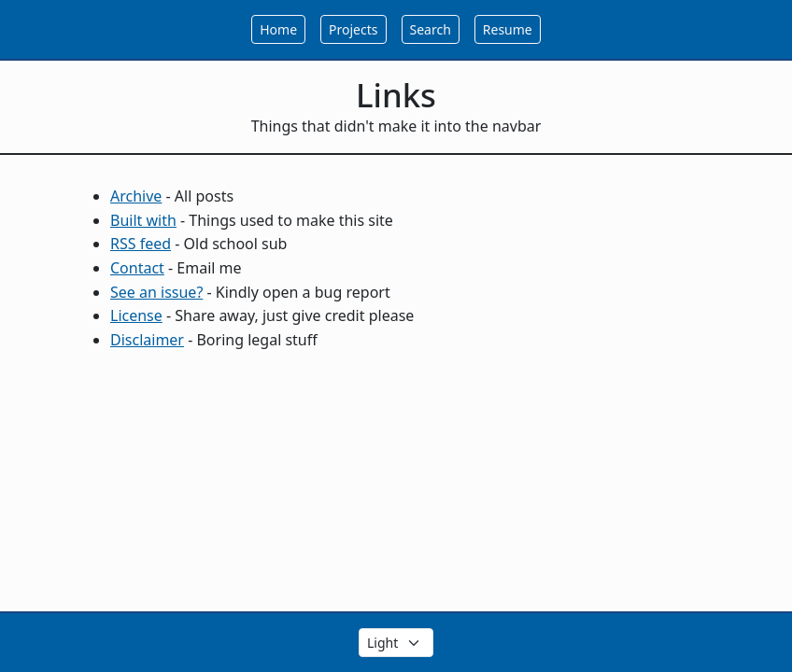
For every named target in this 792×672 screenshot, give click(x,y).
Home (278, 29)
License (136, 315)
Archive (136, 196)
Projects (353, 29)
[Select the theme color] (396, 643)
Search (431, 29)
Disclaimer (147, 340)
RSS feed (141, 244)
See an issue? (156, 292)
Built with (143, 220)
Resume (508, 29)
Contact (137, 268)
